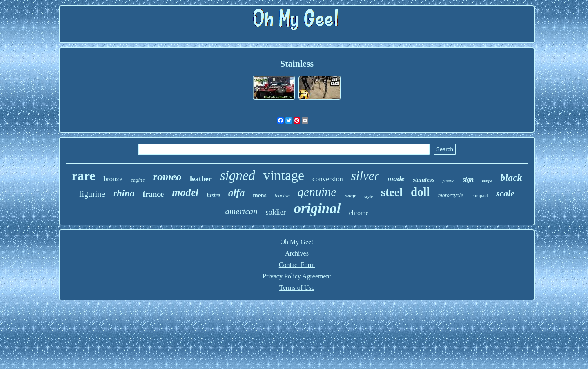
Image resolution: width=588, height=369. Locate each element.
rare (83, 176)
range (351, 196)
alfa (236, 193)
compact (480, 196)
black (511, 178)
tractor (282, 195)
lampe (487, 181)
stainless (424, 180)
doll (420, 192)
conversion (328, 179)
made (396, 179)
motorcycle (451, 195)
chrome (359, 213)
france (154, 194)
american (241, 211)
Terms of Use (297, 288)
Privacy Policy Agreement (297, 276)
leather (201, 179)
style (369, 196)
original (317, 208)
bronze (113, 179)
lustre (213, 195)
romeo (167, 177)
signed (238, 176)
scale (505, 193)
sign (468, 179)
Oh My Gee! (297, 242)
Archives (297, 253)
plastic (448, 181)
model (185, 192)
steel (392, 192)
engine (138, 180)
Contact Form (297, 265)
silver (365, 176)
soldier (276, 212)
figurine (92, 194)
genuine (317, 192)
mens (259, 195)
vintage (284, 175)
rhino (124, 193)
